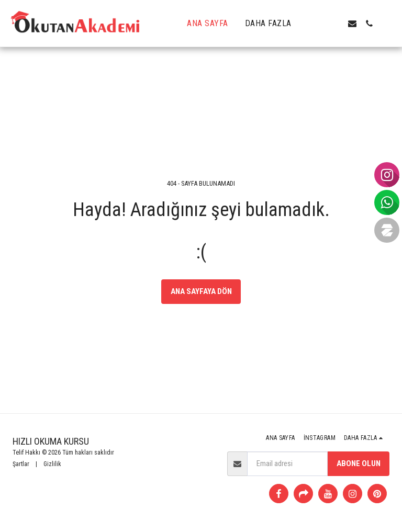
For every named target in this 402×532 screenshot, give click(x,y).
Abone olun (359, 463)
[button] (319, 24)
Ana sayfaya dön (201, 291)
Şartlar (21, 464)
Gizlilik (52, 464)
